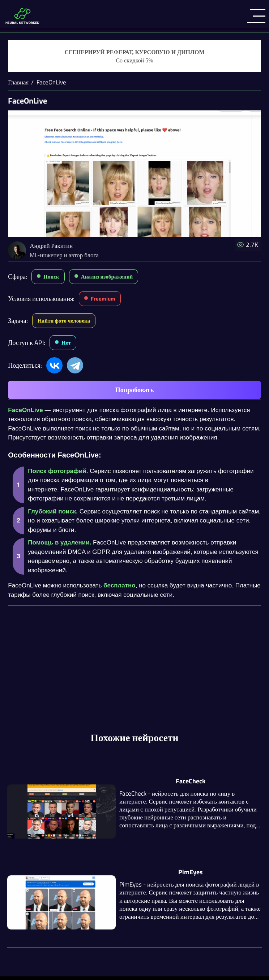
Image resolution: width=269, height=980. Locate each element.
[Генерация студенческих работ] (134, 56)
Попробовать (134, 390)
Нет (66, 343)
